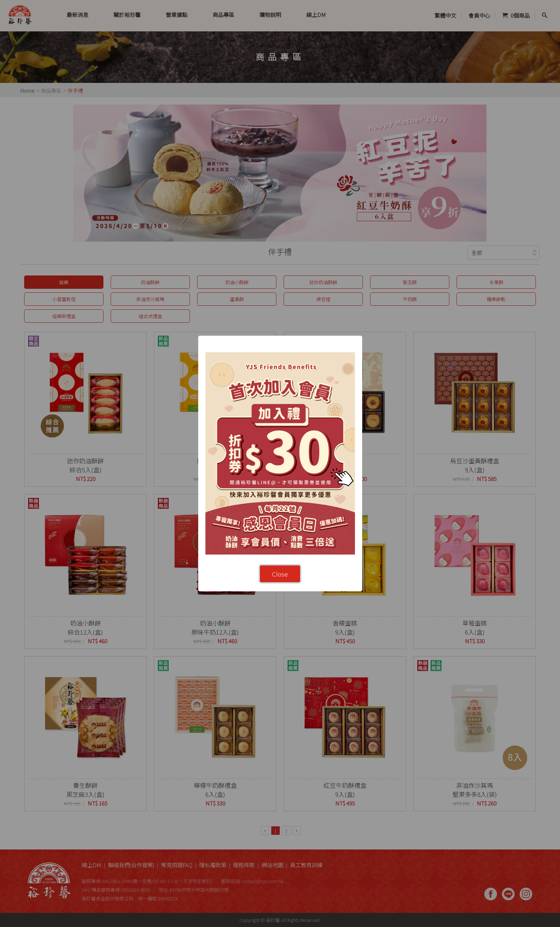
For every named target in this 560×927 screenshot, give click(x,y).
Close (280, 574)
